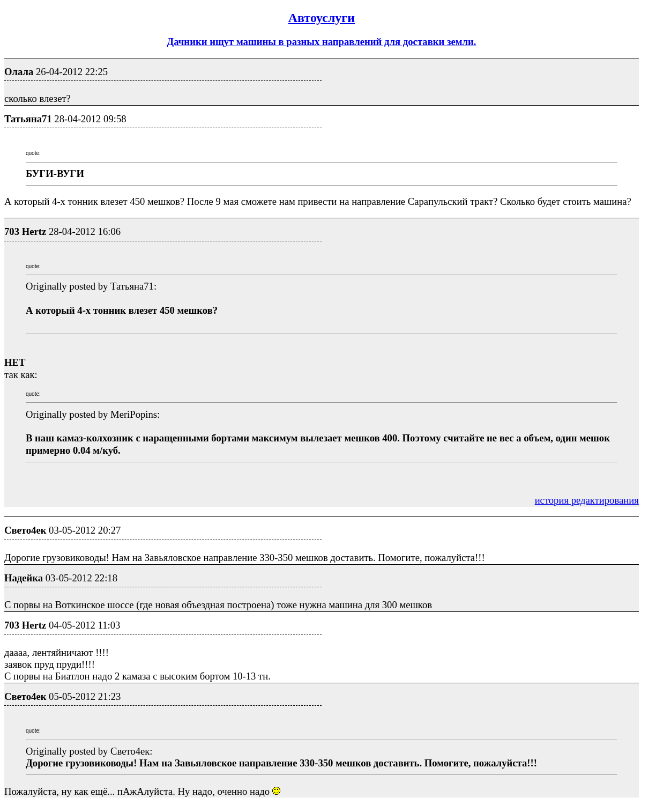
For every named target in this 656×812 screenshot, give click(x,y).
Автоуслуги (322, 18)
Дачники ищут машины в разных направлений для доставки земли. (321, 42)
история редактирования (587, 500)
